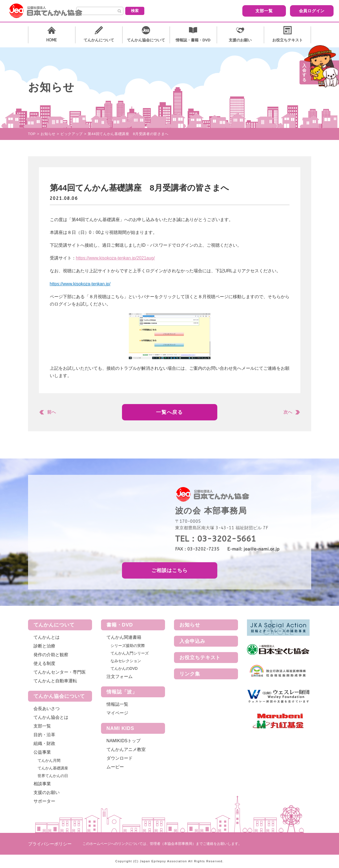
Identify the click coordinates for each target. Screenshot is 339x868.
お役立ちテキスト (200, 658)
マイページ (117, 713)
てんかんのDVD (124, 668)
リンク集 (190, 674)
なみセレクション (126, 661)
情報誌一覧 (117, 704)
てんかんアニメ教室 (126, 749)
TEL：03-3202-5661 (216, 539)
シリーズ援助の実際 (128, 646)
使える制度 (44, 663)
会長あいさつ (47, 709)
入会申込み (192, 641)
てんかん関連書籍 (124, 637)
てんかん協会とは (51, 717)
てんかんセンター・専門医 (60, 672)
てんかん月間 (49, 760)
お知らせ (190, 625)
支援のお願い (47, 792)
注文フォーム (120, 676)
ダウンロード (120, 758)
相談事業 (42, 784)
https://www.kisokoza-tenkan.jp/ (80, 284)
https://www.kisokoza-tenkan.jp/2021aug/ (115, 258)
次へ (288, 412)
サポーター (44, 801)
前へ (51, 412)
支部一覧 (233, 10)
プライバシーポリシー (50, 844)
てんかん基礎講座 (53, 768)
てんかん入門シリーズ (130, 653)
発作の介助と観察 (51, 655)
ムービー (115, 767)
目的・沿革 (44, 735)
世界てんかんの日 (53, 776)
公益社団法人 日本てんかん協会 (50, 11)
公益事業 (42, 752)
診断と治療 (44, 646)
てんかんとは (47, 637)
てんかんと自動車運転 (55, 681)
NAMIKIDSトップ (123, 741)
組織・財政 (44, 743)
